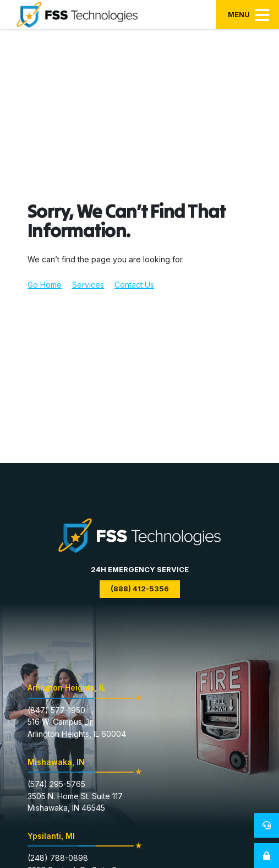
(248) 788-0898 (58, 858)
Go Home (45, 285)
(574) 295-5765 (56, 784)
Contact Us (134, 285)
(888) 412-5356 (140, 589)
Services (88, 285)
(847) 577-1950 (56, 710)
